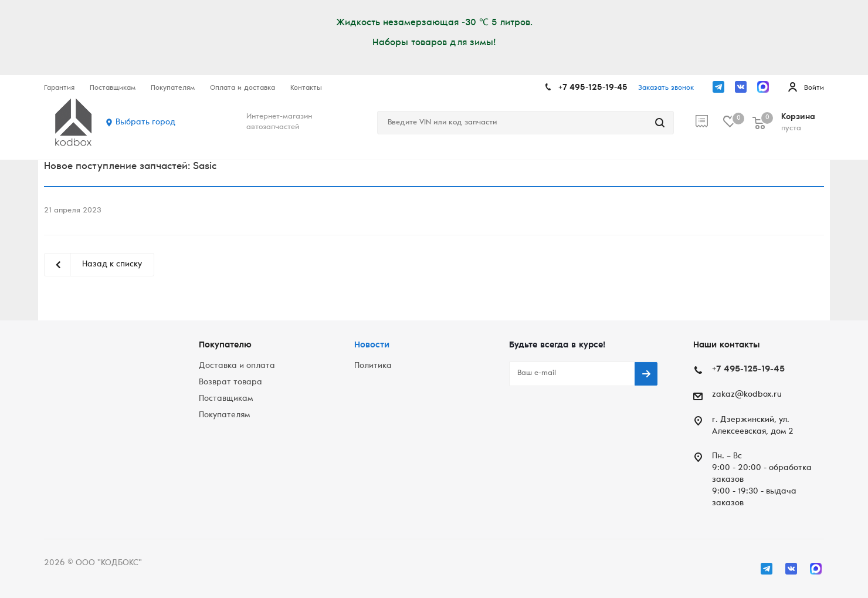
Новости (372, 345)
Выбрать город (145, 123)
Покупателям (224, 415)
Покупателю (225, 345)
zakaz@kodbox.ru (747, 395)
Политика (373, 366)
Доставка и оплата (237, 366)
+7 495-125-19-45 (593, 88)
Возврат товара (230, 383)
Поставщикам (226, 399)
